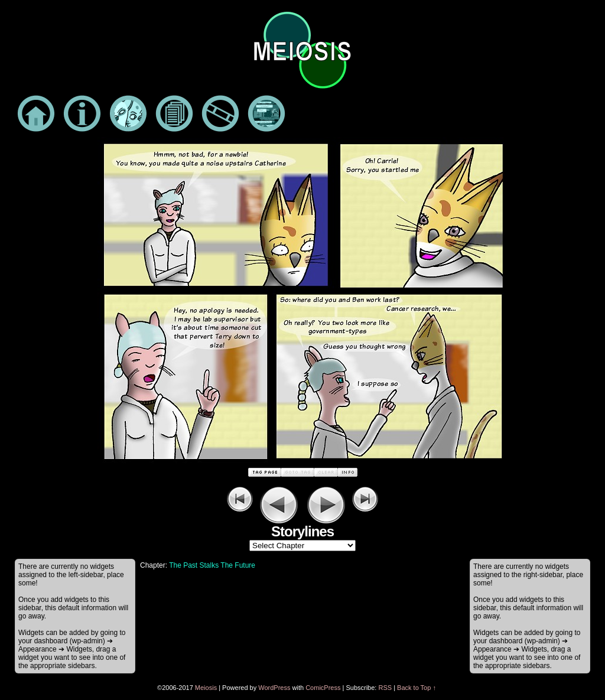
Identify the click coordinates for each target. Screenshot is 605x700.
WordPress (274, 688)
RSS (385, 688)
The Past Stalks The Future (212, 565)
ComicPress (323, 688)
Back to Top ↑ (417, 688)
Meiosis (206, 688)
